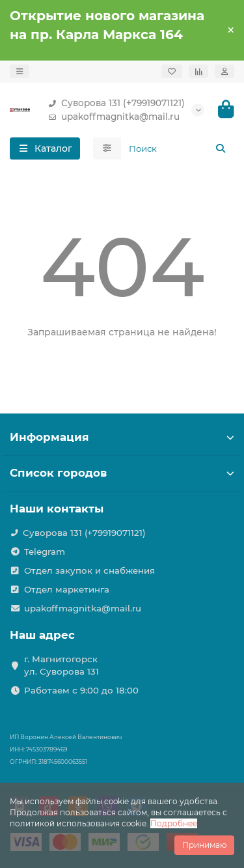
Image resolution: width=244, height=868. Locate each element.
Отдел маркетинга (67, 589)
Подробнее (174, 823)
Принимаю (204, 845)
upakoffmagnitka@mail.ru (111, 117)
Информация (122, 437)
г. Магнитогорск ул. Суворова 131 (61, 665)
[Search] (178, 148)
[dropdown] (20, 71)
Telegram (45, 552)
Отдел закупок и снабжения (89, 570)
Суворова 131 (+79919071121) (114, 103)
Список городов (122, 473)
